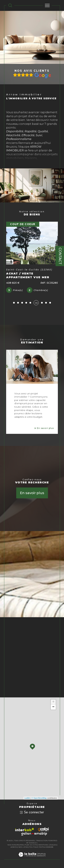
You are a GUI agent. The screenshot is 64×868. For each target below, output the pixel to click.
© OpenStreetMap (39, 798)
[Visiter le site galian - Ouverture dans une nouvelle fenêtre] (34, 834)
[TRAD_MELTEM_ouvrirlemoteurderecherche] (10, 5)
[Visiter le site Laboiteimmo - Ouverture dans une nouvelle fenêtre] (32, 858)
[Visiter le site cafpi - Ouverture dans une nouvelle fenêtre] (43, 830)
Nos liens (23, 847)
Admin (14, 847)
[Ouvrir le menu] (47, 5)
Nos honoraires (16, 845)
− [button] (53, 707)
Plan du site (31, 845)
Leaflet (27, 798)
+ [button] (53, 702)
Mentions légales (47, 845)
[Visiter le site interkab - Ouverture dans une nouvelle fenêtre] (25, 830)
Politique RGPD (37, 847)
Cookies (49, 847)
